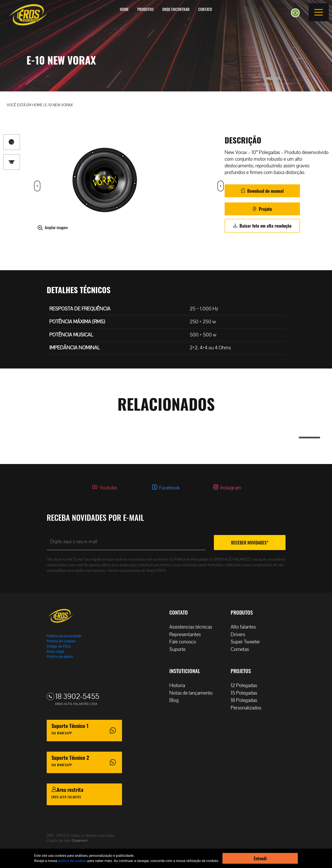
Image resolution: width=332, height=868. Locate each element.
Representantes (187, 634)
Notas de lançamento (193, 693)
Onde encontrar (176, 9)
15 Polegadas (246, 693)
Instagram (231, 488)
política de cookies (72, 861)
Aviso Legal (56, 651)
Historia (179, 685)
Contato (205, 9)
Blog (176, 700)
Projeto (265, 209)
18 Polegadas (246, 700)
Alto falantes (245, 627)
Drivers (240, 634)
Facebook (170, 488)
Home (124, 9)
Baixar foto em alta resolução (266, 226)
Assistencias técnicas (193, 627)
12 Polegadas (246, 685)
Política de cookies (61, 641)
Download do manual (265, 191)
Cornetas (242, 649)
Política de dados (60, 657)
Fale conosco (185, 642)
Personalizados (248, 708)
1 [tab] (301, 438)
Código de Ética (59, 646)
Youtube (108, 488)
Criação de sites (59, 841)
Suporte (180, 649)
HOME (37, 105)
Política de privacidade (64, 636)
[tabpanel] (166, 423)
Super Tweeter (245, 642)
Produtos (145, 9)
